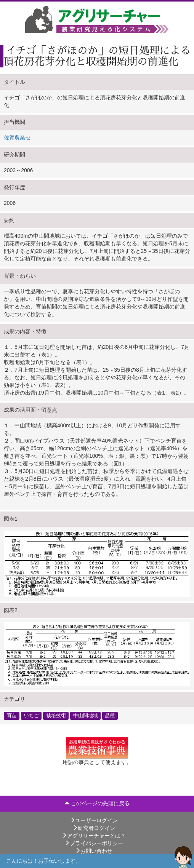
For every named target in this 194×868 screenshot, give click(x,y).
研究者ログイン (94, 828)
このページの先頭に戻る (97, 803)
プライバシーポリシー (94, 843)
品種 (110, 716)
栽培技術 (56, 716)
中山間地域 (86, 716)
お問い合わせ (94, 851)
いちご (31, 716)
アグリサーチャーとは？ (94, 836)
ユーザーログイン (94, 820)
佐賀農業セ (17, 137)
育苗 (12, 716)
